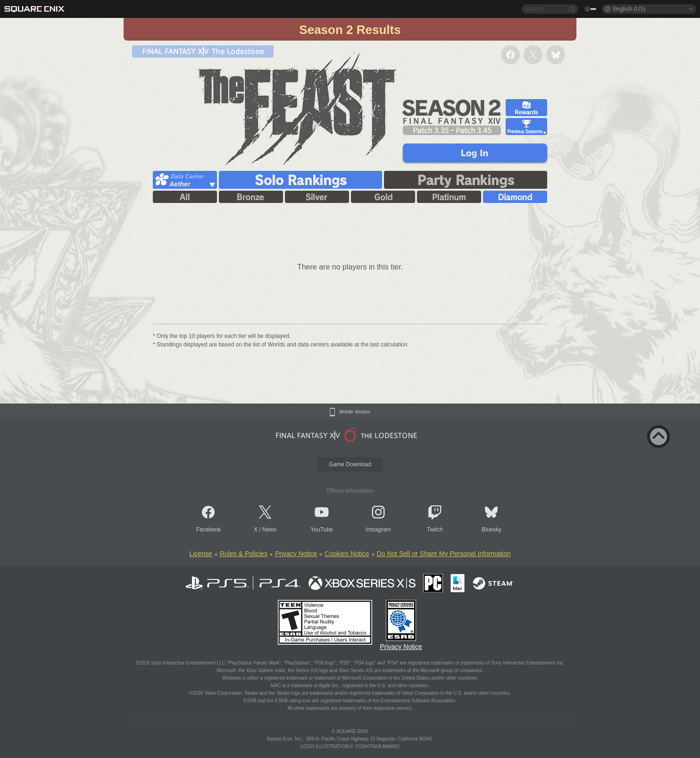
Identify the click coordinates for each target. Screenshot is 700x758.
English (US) (629, 9)
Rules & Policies (244, 554)
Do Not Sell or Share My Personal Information (444, 554)
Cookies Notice (347, 554)
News (269, 530)
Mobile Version (355, 412)
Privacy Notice (296, 554)
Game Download (350, 464)
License (200, 554)
